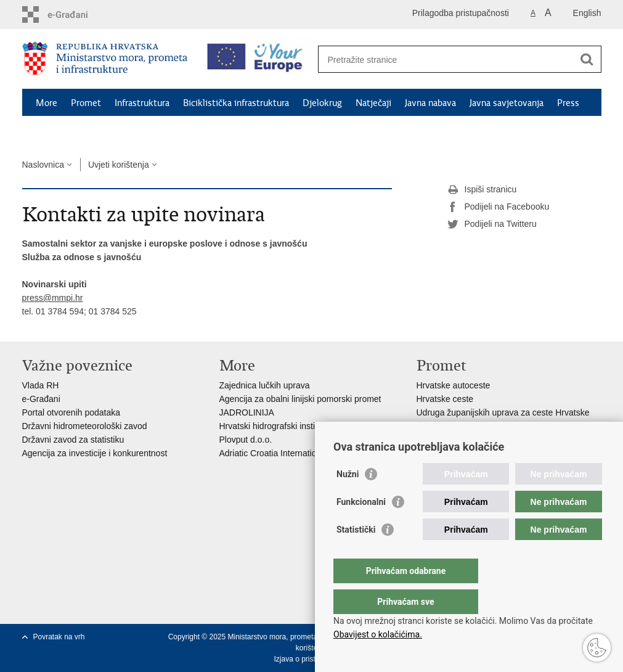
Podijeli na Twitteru (492, 224)
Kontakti (53, 131)
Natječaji (373, 103)
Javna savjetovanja (507, 103)
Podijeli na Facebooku (499, 207)
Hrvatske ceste (445, 399)
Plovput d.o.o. (246, 440)
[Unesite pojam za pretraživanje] (446, 59)
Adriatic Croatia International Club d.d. (292, 453)
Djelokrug (322, 103)
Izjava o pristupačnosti (310, 659)
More (47, 103)
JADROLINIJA (247, 412)
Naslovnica (43, 165)
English (587, 13)
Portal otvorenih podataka (71, 412)
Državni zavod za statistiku (73, 440)
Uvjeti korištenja (119, 165)
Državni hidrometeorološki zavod (85, 426)
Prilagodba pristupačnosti (461, 13)
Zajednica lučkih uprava (265, 385)
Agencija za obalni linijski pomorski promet (300, 399)
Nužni (348, 499)
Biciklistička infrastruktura (236, 103)
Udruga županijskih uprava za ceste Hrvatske (503, 412)
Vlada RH (41, 385)
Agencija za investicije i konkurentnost (95, 453)
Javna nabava (430, 103)
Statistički (356, 554)
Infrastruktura (142, 103)
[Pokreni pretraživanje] (587, 59)
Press (568, 103)
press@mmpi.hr (53, 298)
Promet (86, 103)
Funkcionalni (361, 527)
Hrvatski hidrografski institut (272, 426)
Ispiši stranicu (482, 190)
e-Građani (41, 399)
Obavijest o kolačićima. (378, 634)
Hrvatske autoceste (454, 385)
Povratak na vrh (59, 637)
